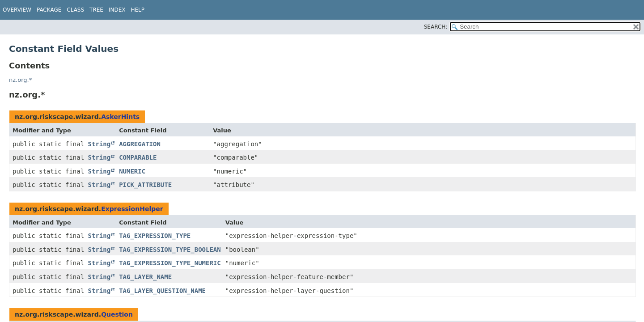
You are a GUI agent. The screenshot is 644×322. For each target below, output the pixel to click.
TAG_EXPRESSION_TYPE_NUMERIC (170, 263)
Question (117, 314)
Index (117, 10)
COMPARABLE (138, 157)
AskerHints (120, 117)
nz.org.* (20, 80)
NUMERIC (132, 171)
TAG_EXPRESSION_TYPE (155, 236)
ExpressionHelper (132, 209)
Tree (96, 10)
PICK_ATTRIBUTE (145, 185)
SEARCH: (436, 27)
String (100, 144)
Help (138, 10)
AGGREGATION (140, 144)
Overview (17, 10)
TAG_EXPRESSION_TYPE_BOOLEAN (170, 250)
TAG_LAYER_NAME (145, 277)
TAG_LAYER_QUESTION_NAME (162, 291)
